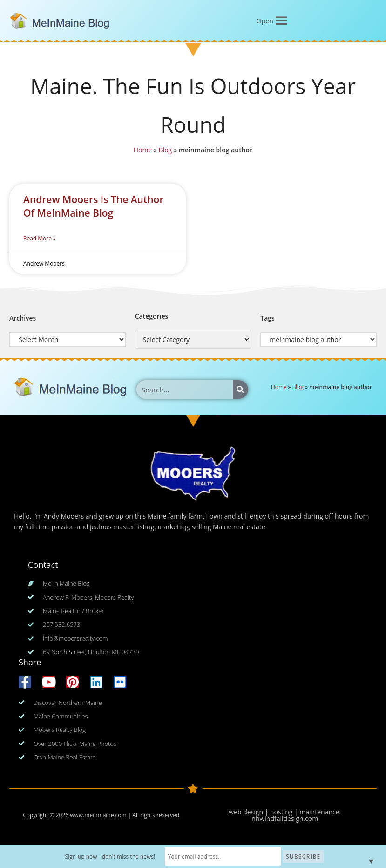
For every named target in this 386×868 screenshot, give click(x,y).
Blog (164, 151)
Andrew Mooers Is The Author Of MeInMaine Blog (93, 206)
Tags (267, 318)
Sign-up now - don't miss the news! (113, 857)
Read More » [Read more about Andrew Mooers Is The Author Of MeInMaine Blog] (40, 238)
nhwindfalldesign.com (285, 818)
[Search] (240, 390)
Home (141, 151)
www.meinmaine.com (98, 815)
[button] (265, 21)
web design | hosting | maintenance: (285, 812)
